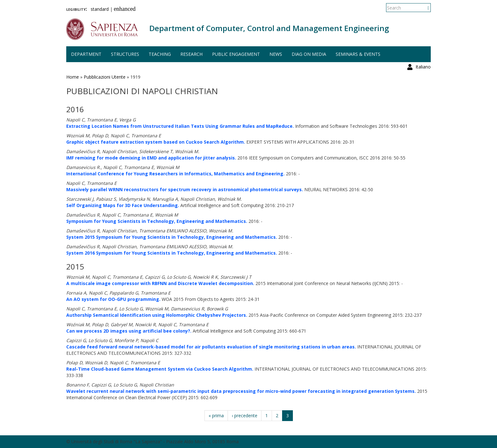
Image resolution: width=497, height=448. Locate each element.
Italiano (423, 8)
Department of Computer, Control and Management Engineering (269, 28)
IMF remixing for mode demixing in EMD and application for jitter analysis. (151, 158)
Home (73, 77)
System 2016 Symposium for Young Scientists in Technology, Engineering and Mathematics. (172, 253)
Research (191, 54)
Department (86, 54)
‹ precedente (245, 416)
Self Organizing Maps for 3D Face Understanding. (123, 205)
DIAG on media (309, 54)
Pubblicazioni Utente (105, 77)
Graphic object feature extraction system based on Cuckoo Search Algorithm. (156, 142)
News (276, 54)
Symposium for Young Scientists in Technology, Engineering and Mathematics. (157, 221)
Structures (125, 54)
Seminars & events (358, 54)
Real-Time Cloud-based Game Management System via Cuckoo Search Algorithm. (160, 369)
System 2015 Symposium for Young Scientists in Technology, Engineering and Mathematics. (172, 237)
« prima (216, 416)
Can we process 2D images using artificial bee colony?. (129, 331)
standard (100, 9)
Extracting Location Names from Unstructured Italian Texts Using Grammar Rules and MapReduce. (180, 126)
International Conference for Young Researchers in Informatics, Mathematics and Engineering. (175, 174)
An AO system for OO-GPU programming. (113, 299)
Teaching (160, 54)
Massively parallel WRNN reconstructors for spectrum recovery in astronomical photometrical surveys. (185, 189)
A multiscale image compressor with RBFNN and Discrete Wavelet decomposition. (160, 283)
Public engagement (236, 54)
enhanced (125, 9)
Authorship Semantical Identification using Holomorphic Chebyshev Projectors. (157, 315)
